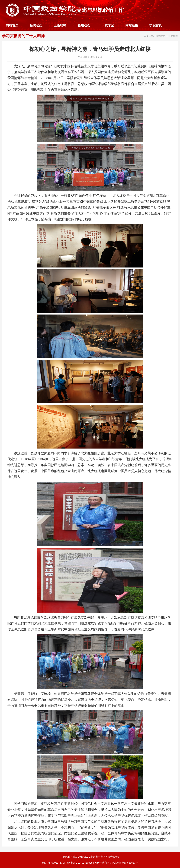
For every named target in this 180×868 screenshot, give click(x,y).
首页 (146, 36)
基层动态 (84, 25)
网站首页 (12, 25)
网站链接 (132, 25)
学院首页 (156, 25)
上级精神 (60, 25)
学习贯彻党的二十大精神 (23, 36)
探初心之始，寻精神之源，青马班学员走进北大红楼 (90, 49)
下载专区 (108, 25)
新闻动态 (36, 25)
